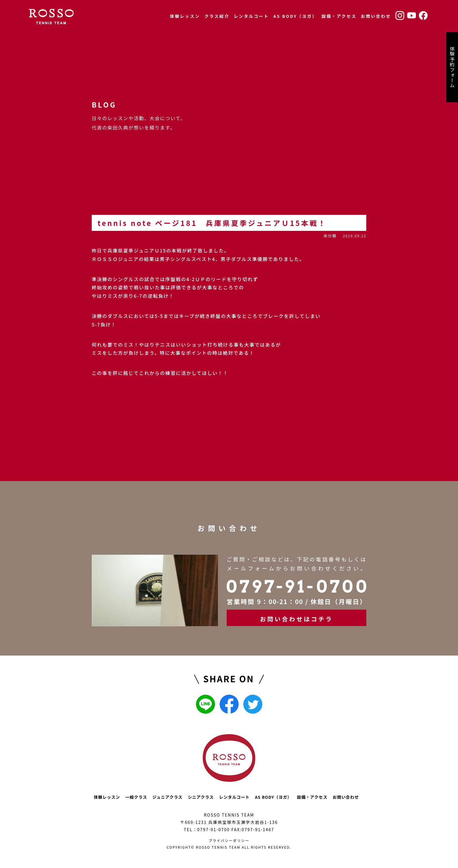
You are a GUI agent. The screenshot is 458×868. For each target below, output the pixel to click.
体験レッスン (185, 16)
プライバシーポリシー (229, 840)
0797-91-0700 (213, 829)
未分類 (330, 236)
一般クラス (136, 797)
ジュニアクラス (168, 797)
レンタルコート (251, 16)
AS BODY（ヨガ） (295, 16)
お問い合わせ (376, 16)
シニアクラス (201, 797)
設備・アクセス (339, 16)
